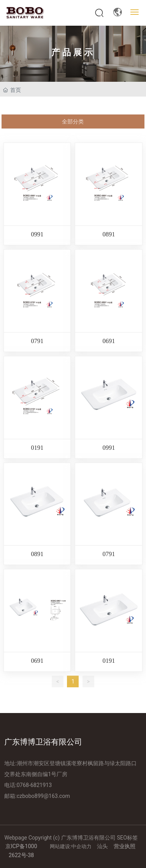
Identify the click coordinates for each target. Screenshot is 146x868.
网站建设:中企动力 (71, 846)
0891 (109, 234)
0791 (37, 341)
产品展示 (73, 52)
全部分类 (73, 121)
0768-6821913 (34, 785)
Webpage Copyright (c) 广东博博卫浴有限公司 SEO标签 (71, 838)
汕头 (102, 846)
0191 (37, 448)
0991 (37, 234)
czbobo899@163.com (43, 796)
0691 (109, 341)
